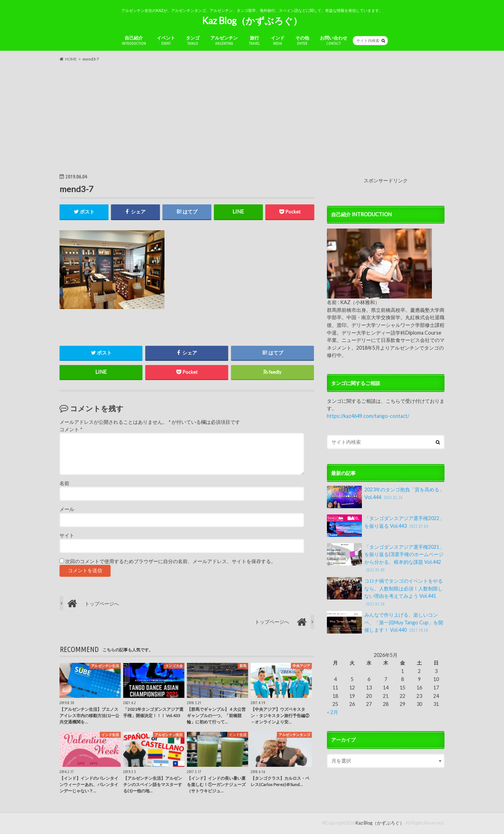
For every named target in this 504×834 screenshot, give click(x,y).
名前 (64, 484)
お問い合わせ (334, 40)
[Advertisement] (252, 117)
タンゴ (193, 40)
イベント (166, 40)
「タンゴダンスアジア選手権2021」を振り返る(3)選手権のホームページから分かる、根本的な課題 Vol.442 (386, 558)
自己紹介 (134, 40)
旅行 (254, 40)
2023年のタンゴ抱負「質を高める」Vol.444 (386, 497)
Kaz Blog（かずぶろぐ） (252, 21)
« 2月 (332, 712)
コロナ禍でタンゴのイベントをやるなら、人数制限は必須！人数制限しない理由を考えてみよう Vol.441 (385, 592)
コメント (71, 429)
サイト (67, 536)
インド (278, 40)
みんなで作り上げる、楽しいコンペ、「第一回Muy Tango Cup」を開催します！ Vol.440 (385, 622)
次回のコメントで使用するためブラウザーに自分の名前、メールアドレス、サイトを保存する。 (170, 562)
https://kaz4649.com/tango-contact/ (368, 416)
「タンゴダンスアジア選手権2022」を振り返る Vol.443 (386, 526)
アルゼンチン (224, 40)
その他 (302, 40)
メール (67, 510)
